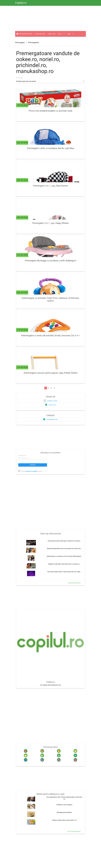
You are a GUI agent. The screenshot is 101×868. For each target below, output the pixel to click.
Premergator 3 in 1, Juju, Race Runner (50, 186)
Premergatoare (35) (52, 419)
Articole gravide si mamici (25, 34)
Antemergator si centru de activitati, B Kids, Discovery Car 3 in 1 (50, 336)
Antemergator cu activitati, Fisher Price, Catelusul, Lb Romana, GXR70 (50, 299)
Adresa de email (22, 456)
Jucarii (21, 40)
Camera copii (51, 34)
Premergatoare (34, 42)
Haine (31, 40)
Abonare (33, 465)
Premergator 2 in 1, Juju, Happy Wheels (50, 223)
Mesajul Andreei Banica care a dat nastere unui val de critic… (64, 549)
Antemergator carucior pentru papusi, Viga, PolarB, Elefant (50, 373)
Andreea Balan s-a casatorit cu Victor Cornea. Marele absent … (64, 556)
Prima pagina (20, 42)
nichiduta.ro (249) (52, 401)
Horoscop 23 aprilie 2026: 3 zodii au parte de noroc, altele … (64, 572)
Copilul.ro (21, 3)
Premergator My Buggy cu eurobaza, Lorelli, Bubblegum (51, 261)
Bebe (71, 34)
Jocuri (61, 34)
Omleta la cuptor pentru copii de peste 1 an (64, 820)
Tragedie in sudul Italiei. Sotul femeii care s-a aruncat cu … (64, 564)
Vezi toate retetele (74, 832)
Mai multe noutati (75, 583)
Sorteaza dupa (19, 78)
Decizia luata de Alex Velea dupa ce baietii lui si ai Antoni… (64, 541)
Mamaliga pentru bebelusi (64, 812)
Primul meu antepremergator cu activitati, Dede (51, 111)
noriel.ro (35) (52, 405)
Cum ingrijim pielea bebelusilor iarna (51, 685)
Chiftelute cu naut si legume (64, 805)
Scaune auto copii (40, 34)
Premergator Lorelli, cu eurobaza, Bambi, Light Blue (51, 148)
